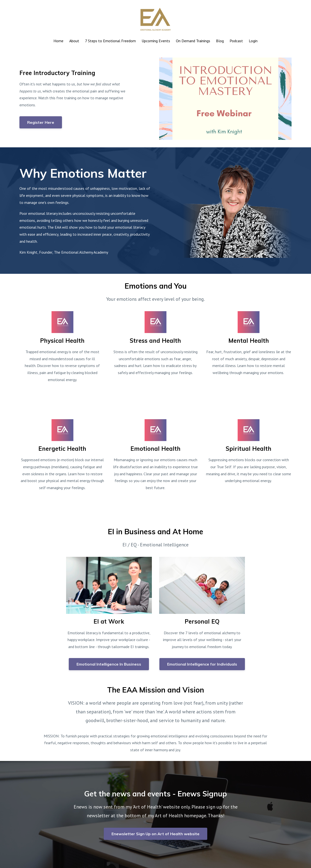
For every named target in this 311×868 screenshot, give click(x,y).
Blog (220, 41)
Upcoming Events (156, 41)
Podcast (236, 41)
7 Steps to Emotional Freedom (110, 41)
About (74, 41)
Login (253, 41)
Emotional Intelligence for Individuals (202, 664)
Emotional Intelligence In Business (109, 664)
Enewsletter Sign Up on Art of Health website (155, 834)
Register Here (41, 122)
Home (58, 41)
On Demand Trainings (193, 41)
